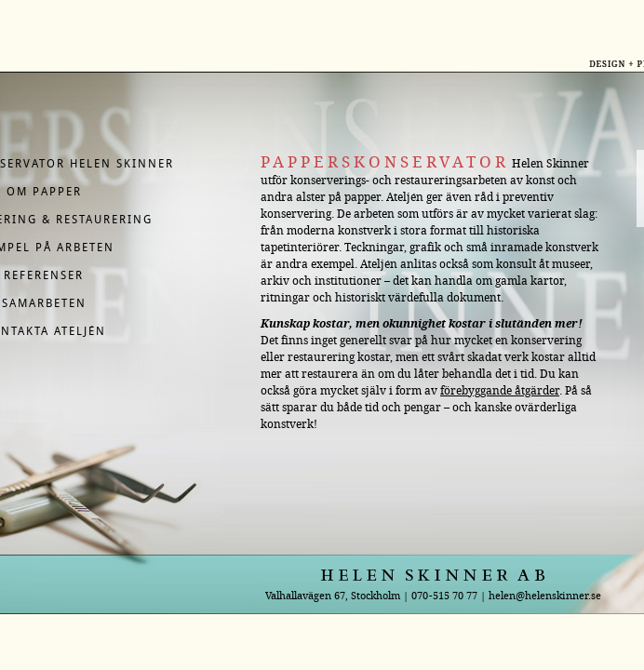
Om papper (44, 191)
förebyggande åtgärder (500, 391)
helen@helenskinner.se (545, 596)
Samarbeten (44, 303)
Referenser (44, 275)
